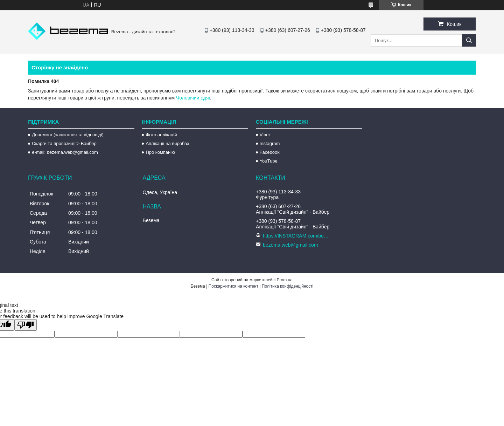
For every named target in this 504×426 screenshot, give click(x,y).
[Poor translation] (26, 325)
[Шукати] (469, 40)
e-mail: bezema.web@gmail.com (65, 152)
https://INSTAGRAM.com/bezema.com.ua (297, 236)
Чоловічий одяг (193, 98)
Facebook (270, 152)
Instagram (270, 143)
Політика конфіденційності (288, 286)
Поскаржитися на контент (233, 286)
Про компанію (160, 152)
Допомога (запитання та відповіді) (68, 135)
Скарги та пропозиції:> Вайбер (64, 143)
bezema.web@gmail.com (290, 245)
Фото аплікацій (161, 135)
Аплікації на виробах (167, 143)
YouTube (269, 161)
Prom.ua (285, 280)
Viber (265, 135)
